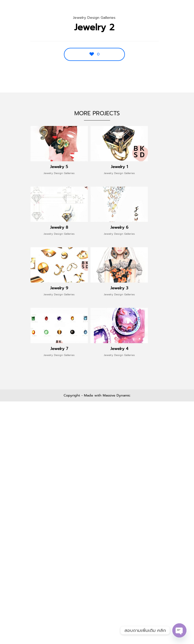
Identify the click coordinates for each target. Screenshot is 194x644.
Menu (179, 10)
